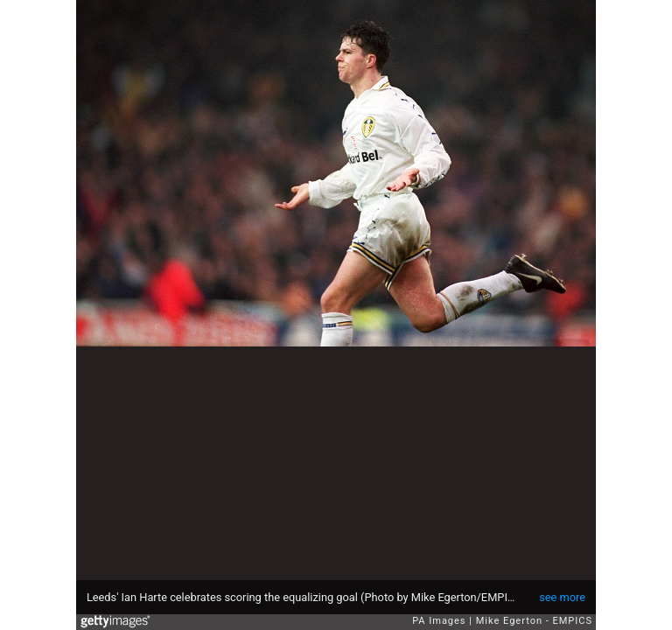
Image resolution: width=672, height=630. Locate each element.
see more (562, 597)
